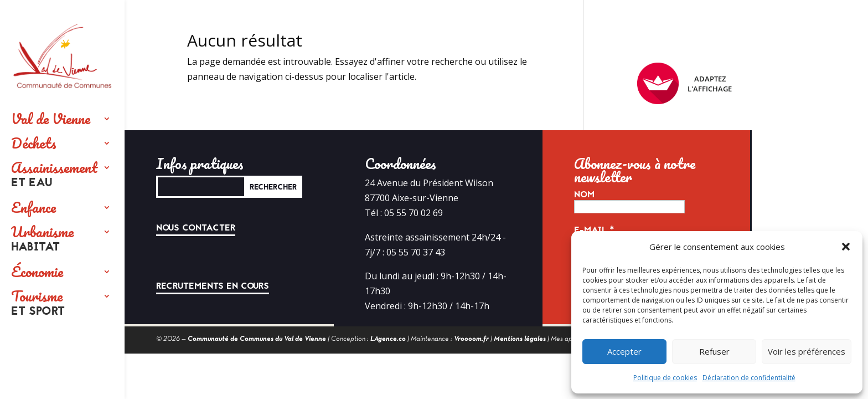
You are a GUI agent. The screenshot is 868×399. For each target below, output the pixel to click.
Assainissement (54, 175)
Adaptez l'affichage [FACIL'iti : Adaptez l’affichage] (684, 83)
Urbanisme (42, 239)
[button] (846, 247)
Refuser (714, 351)
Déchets (34, 143)
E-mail (594, 230)
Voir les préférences (807, 351)
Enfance (33, 207)
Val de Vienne (51, 119)
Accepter (624, 351)
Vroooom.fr (471, 339)
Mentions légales (520, 339)
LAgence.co (388, 339)
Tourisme (38, 304)
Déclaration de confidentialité (749, 378)
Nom (584, 195)
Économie (37, 272)
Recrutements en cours (213, 286)
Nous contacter (196, 228)
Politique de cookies (665, 378)
